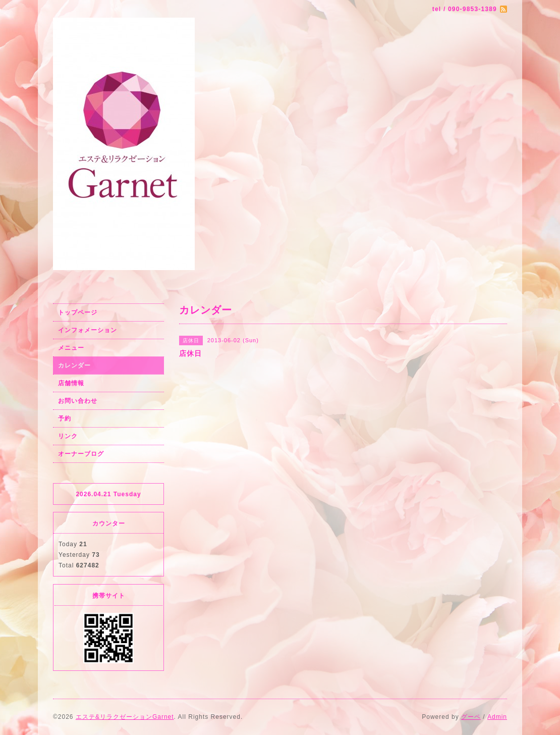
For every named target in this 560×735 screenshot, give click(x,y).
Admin (497, 717)
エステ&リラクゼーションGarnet (125, 717)
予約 (65, 418)
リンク (68, 436)
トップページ (78, 312)
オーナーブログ (81, 454)
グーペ (471, 717)
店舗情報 (71, 383)
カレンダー (74, 365)
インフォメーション (88, 330)
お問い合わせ (78, 401)
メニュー (71, 348)
